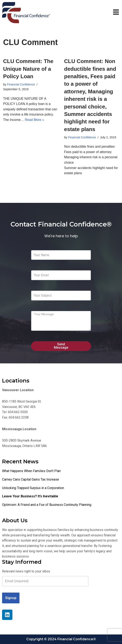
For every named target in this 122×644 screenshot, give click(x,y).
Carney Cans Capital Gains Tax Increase (31, 479)
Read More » (34, 120)
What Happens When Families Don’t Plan (31, 471)
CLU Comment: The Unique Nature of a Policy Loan (28, 69)
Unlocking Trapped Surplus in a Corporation (33, 488)
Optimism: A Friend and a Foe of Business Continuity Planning (47, 505)
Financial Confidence (21, 84)
